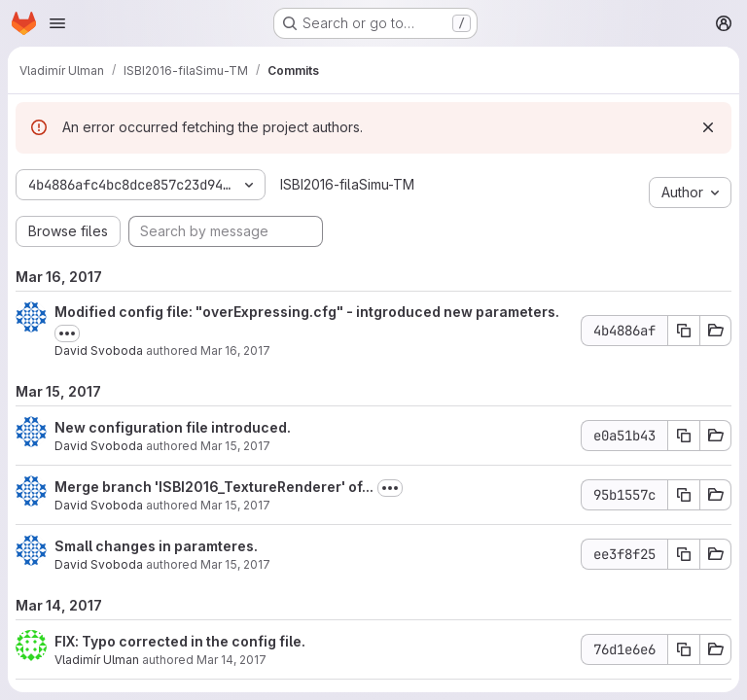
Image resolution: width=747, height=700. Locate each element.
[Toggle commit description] (67, 333)
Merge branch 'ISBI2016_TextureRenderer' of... (214, 487)
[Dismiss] (708, 127)
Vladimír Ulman (97, 660)
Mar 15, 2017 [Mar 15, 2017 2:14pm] (235, 505)
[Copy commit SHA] (684, 331)
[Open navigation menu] (57, 23)
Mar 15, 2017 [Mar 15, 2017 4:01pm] (235, 446)
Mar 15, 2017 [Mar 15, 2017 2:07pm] (235, 564)
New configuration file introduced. (173, 427)
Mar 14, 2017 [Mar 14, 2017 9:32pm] (231, 660)
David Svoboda (99, 350)
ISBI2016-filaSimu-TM (347, 184)
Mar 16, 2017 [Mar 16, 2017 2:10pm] (235, 350)
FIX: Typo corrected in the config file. (180, 641)
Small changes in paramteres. (156, 546)
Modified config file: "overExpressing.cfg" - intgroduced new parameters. (307, 312)
